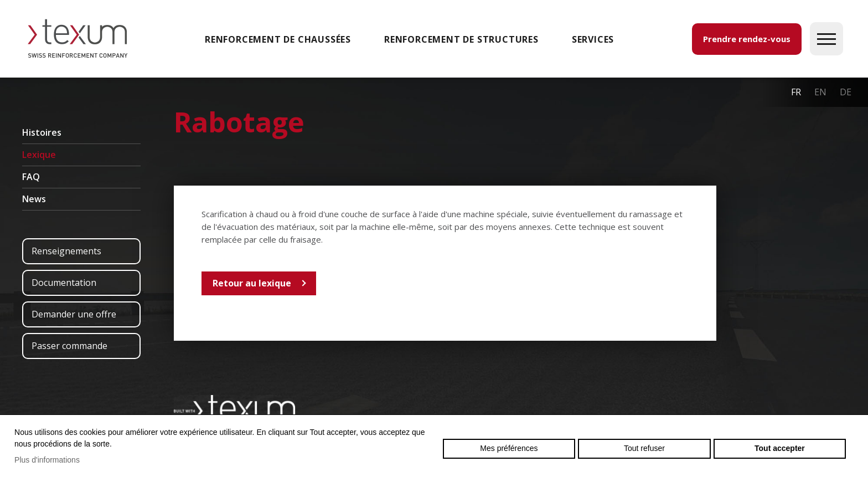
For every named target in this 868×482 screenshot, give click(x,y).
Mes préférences (509, 448)
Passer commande (69, 346)
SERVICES (593, 39)
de (846, 92)
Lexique (39, 155)
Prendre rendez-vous (747, 39)
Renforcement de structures (461, 39)
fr (796, 92)
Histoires (42, 132)
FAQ (31, 177)
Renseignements (66, 251)
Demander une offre (74, 314)
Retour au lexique (252, 283)
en (820, 92)
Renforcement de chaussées (278, 39)
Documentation (64, 283)
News (34, 199)
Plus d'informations (47, 460)
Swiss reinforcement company (235, 408)
